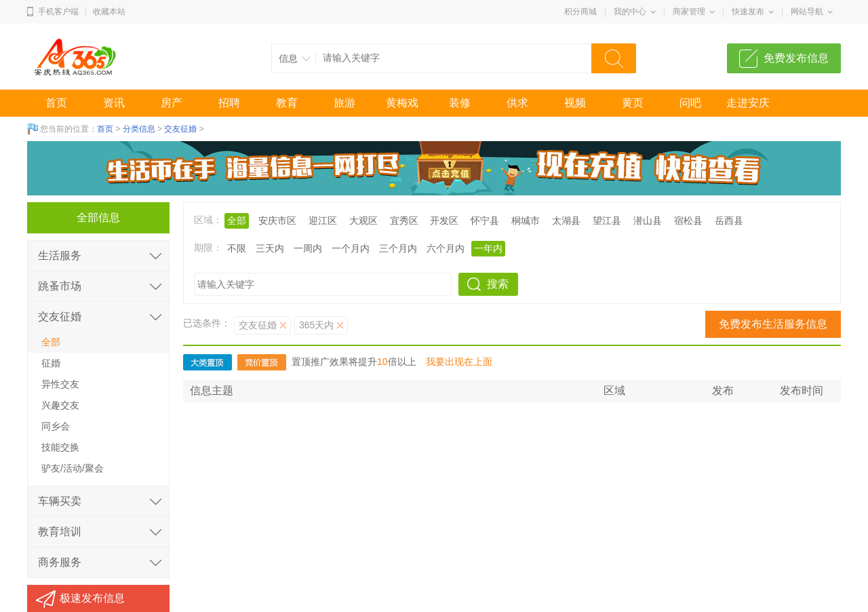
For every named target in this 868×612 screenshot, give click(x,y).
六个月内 (446, 248)
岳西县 (729, 221)
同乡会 (56, 426)
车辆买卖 (60, 501)
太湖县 (566, 221)
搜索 (498, 284)
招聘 (229, 103)
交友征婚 (180, 129)
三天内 (270, 248)
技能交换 (60, 447)
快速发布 (748, 12)
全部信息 (98, 217)
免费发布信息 (796, 58)
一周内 (308, 248)
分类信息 (139, 129)
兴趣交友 (60, 405)
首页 (56, 103)
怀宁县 (485, 221)
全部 (237, 221)
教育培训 (60, 532)
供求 (517, 103)
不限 (237, 248)
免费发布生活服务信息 (773, 324)
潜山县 (648, 221)
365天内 (316, 325)
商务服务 (60, 562)
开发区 (444, 221)
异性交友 (60, 384)
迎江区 (323, 221)
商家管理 (689, 12)
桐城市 (526, 221)
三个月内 (398, 248)
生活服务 (60, 255)
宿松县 (688, 221)
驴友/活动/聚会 (73, 468)
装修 (460, 103)
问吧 (690, 103)
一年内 (488, 248)
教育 (287, 103)
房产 (172, 103)
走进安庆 (748, 103)
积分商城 (580, 12)
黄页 (633, 103)
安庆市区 (277, 221)
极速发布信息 (92, 598)
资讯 (114, 103)
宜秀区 (404, 221)
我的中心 (630, 12)
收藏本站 (109, 12)
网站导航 (807, 12)
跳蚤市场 (60, 286)
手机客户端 (58, 12)
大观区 (363, 221)
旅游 (344, 103)
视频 (575, 103)
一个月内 (351, 248)
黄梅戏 (402, 103)
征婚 (51, 363)
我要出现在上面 (459, 362)
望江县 (607, 221)
